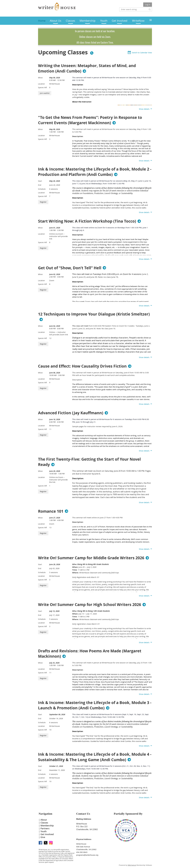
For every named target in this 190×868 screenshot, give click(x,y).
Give (43, 837)
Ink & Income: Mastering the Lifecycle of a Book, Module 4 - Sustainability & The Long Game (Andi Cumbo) (95, 757)
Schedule (42, 189)
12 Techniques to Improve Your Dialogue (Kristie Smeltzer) (94, 314)
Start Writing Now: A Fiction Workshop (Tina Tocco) (87, 221)
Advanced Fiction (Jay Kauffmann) (71, 413)
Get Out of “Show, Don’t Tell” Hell (70, 268)
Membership (47, 826)
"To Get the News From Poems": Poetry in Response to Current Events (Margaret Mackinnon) (90, 120)
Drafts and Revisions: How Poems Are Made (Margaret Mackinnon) (90, 654)
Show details (144, 109)
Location (41, 84)
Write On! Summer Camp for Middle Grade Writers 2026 (91, 558)
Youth (44, 831)
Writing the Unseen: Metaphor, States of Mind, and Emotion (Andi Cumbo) (87, 68)
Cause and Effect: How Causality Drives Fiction (82, 366)
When (40, 78)
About (44, 820)
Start (40, 181)
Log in (148, 4)
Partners (45, 828)
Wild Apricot (132, 865)
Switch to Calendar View (142, 53)
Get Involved (47, 834)
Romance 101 (51, 511)
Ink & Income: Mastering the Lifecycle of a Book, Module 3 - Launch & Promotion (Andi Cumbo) (95, 705)
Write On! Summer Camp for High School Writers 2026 (90, 605)
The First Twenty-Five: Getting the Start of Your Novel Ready (89, 462)
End (40, 185)
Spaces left (42, 87)
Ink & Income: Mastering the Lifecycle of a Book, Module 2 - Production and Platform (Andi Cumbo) (95, 172)
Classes (44, 823)
